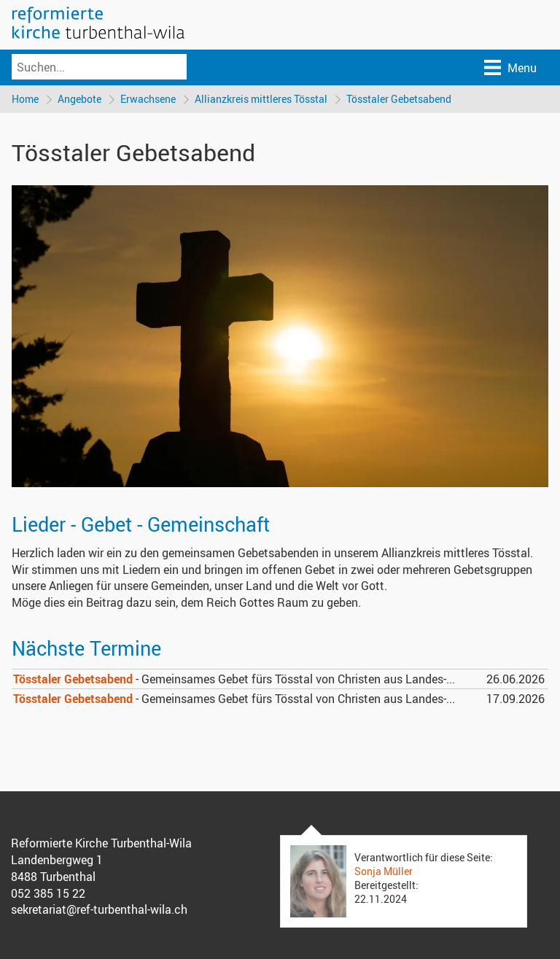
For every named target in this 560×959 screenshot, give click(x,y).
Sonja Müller (384, 871)
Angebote (79, 99)
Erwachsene (148, 99)
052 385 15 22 (48, 893)
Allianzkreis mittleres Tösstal (261, 99)
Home (25, 99)
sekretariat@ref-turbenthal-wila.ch (99, 909)
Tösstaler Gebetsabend (399, 99)
